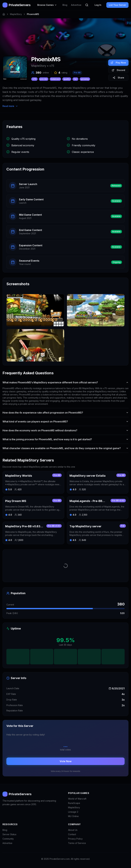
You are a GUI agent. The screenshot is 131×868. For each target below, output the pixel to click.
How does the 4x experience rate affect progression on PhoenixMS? (65, 413)
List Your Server (117, 5)
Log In (98, 5)
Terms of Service (77, 843)
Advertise (76, 5)
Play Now (118, 63)
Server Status (9, 834)
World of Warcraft (77, 799)
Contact (72, 834)
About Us (73, 830)
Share (118, 78)
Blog (65, 5)
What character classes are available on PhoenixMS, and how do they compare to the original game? (65, 448)
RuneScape (74, 803)
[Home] (4, 14)
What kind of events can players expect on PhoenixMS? (65, 421)
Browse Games (47, 5)
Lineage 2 (73, 812)
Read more (10, 106)
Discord (118, 70)
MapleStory (16, 14)
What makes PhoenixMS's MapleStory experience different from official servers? (65, 382)
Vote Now (66, 761)
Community (8, 839)
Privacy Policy (75, 839)
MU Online (73, 816)
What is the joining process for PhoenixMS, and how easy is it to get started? (65, 439)
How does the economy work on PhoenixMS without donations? (65, 430)
